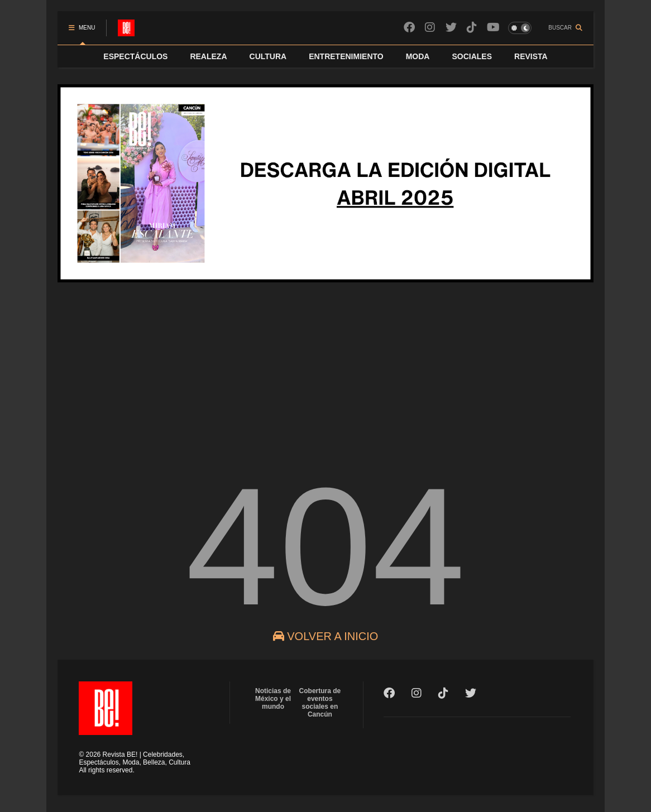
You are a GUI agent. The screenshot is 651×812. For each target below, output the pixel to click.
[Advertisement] (325, 368)
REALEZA (208, 56)
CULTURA (268, 56)
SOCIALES (472, 56)
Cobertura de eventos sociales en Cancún (320, 703)
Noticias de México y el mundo (273, 699)
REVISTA (531, 56)
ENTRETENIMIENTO (346, 56)
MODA (418, 56)
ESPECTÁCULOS (135, 56)
